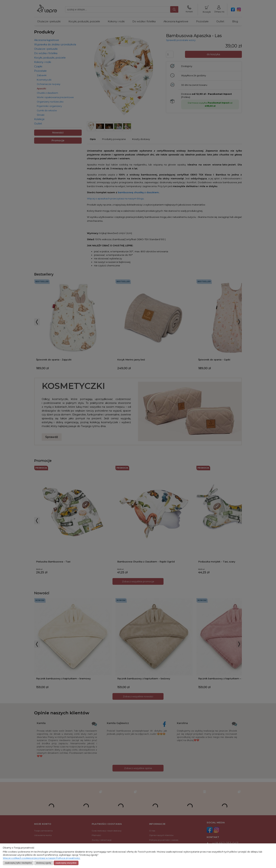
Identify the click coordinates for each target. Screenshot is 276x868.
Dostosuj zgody (44, 863)
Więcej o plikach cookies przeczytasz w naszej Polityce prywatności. (42, 858)
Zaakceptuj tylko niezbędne (18, 863)
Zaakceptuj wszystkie (66, 863)
